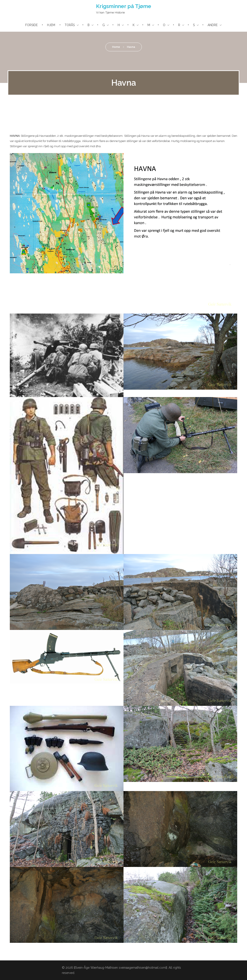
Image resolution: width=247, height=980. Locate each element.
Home (116, 47)
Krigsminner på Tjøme (124, 6)
